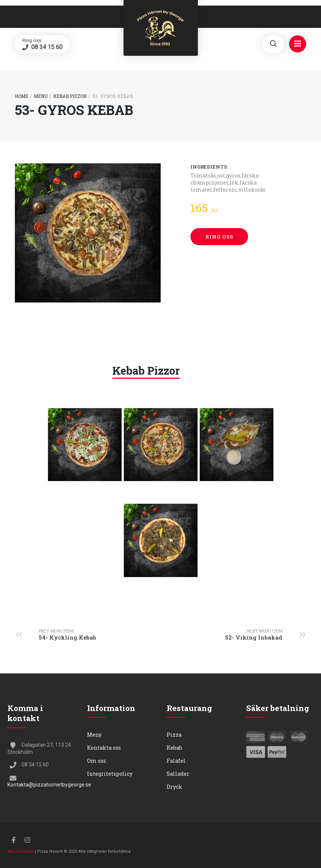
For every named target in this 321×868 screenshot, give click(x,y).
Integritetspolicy (110, 774)
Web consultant (21, 851)
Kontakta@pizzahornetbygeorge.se (49, 785)
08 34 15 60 (46, 47)
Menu (41, 96)
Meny (94, 735)
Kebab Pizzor (70, 96)
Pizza (174, 735)
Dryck (174, 787)
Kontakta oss (104, 748)
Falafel (176, 761)
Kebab (174, 748)
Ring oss (219, 237)
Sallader (178, 774)
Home (22, 96)
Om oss (97, 761)
